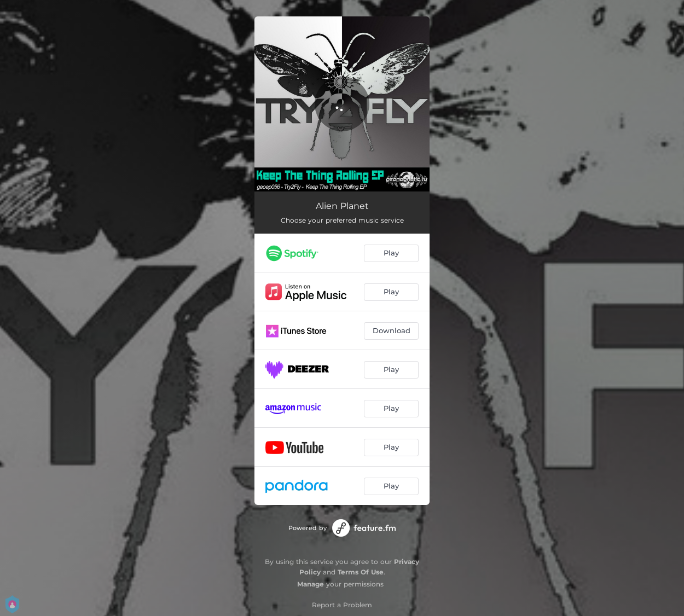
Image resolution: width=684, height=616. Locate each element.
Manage (311, 584)
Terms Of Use (361, 572)
